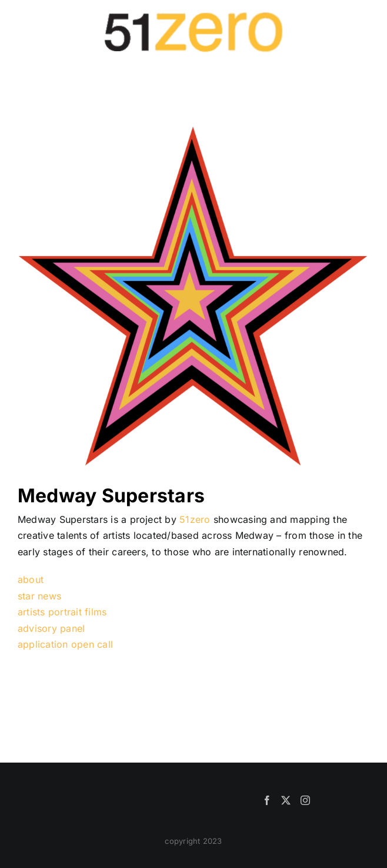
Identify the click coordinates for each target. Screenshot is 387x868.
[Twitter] (286, 800)
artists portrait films (62, 612)
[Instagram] (305, 800)
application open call (65, 644)
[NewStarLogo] (193, 128)
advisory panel (51, 628)
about (31, 579)
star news (39, 596)
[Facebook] (267, 800)
